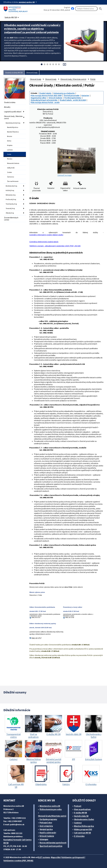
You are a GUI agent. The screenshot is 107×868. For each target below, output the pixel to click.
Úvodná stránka (10, 102)
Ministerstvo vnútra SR (50, 806)
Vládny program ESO (83, 829)
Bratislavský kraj (11, 186)
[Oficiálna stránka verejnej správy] (28, 2)
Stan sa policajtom (82, 809)
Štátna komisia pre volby (51, 809)
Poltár (9, 154)
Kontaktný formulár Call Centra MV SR (17, 841)
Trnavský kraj (10, 208)
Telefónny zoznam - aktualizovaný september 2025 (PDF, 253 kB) (55, 246)
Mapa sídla (56, 857)
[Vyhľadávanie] (86, 9)
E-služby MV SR (81, 813)
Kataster (85, 95)
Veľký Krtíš (11, 168)
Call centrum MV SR (82, 833)
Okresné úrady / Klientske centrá (13, 117)
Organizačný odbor (39, 98)
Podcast (78, 806)
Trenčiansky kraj (11, 204)
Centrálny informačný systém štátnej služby (46, 235)
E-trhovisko (79, 836)
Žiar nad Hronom (13, 181)
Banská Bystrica (13, 127)
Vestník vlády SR (81, 816)
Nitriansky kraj (11, 195)
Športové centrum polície (51, 846)
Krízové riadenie (55, 98)
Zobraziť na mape (76, 162)
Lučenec (10, 150)
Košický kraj (10, 190)
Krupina (10, 145)
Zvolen (10, 172)
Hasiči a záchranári (48, 833)
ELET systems (44, 857)
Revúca (10, 159)
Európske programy (48, 819)
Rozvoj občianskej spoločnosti (53, 843)
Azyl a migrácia (46, 826)
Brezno (10, 136)
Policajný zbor (46, 823)
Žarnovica (11, 177)
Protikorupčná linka (73, 98)
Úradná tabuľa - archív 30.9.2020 (73, 100)
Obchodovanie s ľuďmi (84, 819)
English (67, 7)
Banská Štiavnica (13, 132)
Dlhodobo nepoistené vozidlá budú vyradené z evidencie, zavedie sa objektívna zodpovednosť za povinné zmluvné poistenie (32, 29)
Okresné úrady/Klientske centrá (52, 816)
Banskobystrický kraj (13, 123)
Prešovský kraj (11, 199)
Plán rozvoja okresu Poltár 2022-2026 (46, 95)
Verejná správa (46, 829)
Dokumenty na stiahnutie (64, 93)
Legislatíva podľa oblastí (13, 112)
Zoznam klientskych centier (11, 219)
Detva (9, 141)
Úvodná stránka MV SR (14, 73)
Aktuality (7, 107)
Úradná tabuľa (45, 93)
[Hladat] (101, 9)
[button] (12, 17)
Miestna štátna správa (84, 826)
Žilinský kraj (10, 213)
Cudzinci (78, 823)
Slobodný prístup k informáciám (44, 100)
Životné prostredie (72, 95)
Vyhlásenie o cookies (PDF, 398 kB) (18, 861)
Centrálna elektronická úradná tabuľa (44, 242)
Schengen (44, 839)
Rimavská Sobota (13, 163)
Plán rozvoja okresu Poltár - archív (45, 102)
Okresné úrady (32, 73)
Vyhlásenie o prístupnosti (73, 857)
